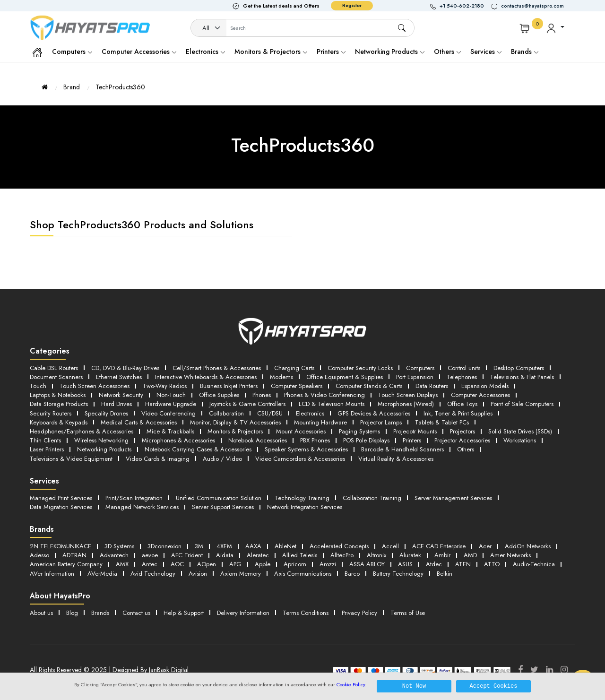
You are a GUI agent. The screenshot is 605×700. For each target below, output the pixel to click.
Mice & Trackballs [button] (170, 431)
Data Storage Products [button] (59, 404)
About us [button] (41, 613)
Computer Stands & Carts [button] (369, 386)
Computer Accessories (139, 52)
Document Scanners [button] (56, 377)
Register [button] (352, 5)
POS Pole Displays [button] (366, 440)
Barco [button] (352, 574)
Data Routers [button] (432, 386)
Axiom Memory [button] (241, 574)
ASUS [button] (405, 564)
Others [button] (466, 449)
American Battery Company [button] (66, 564)
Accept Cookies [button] (494, 686)
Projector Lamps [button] (381, 422)
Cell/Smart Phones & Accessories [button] (217, 368)
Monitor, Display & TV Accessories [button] (235, 422)
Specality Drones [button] (106, 413)
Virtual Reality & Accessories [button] (396, 459)
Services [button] (486, 52)
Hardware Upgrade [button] (171, 404)
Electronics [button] (310, 413)
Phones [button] (262, 395)
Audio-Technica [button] (534, 564)
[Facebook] (520, 670)
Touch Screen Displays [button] (408, 395)
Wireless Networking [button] (101, 440)
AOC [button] (177, 564)
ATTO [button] (492, 564)
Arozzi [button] (328, 564)
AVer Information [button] (52, 574)
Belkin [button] (445, 574)
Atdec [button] (434, 564)
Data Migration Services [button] (61, 507)
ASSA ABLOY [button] (367, 564)
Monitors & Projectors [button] (235, 431)
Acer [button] (485, 546)
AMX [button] (122, 564)
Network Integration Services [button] (305, 507)
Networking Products (390, 52)
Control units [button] (464, 368)
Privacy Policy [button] (359, 613)
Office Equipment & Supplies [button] (345, 377)
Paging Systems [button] (359, 431)
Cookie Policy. (351, 684)
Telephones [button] (462, 377)
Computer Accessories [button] (480, 395)
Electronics (205, 52)
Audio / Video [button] (222, 459)
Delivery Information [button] (243, 613)
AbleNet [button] (285, 546)
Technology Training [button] (302, 498)
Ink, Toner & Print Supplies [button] (458, 413)
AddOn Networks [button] (528, 546)
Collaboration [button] (226, 413)
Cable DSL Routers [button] (54, 368)
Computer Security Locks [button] (360, 368)
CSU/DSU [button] (270, 413)
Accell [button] (390, 546)
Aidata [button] (225, 555)
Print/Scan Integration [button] (134, 498)
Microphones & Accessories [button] (178, 440)
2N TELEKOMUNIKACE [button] (60, 546)
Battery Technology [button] (398, 574)
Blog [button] (72, 613)
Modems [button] (281, 377)
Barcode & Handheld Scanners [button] (402, 449)
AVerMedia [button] (102, 574)
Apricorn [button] (295, 564)
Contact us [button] (136, 613)
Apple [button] (263, 564)
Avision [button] (198, 574)
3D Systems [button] (119, 546)
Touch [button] (38, 386)
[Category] (209, 28)
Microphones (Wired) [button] (406, 404)
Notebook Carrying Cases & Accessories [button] (198, 449)
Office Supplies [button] (219, 395)
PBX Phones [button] (315, 440)
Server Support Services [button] (223, 507)
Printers (331, 52)
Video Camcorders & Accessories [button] (300, 459)
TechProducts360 (120, 87)
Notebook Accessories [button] (258, 440)
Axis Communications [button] (303, 574)
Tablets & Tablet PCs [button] (442, 422)
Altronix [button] (376, 555)
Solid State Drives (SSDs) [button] (520, 431)
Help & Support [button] (184, 613)
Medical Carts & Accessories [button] (139, 422)
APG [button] (235, 564)
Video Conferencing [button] (169, 413)
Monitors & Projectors (271, 52)
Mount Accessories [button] (301, 431)
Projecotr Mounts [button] (415, 431)
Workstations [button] (520, 440)
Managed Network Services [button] (142, 507)
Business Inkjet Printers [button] (229, 386)
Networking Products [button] (104, 449)
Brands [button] (525, 52)
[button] (461, 6)
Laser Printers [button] (47, 449)
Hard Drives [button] (117, 404)
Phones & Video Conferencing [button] (324, 395)
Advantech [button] (114, 555)
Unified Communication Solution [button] (219, 498)
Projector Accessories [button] (462, 440)
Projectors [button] (462, 431)
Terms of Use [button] (408, 613)
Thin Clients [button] (45, 440)
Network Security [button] (121, 395)
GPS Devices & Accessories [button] (374, 413)
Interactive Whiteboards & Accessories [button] (206, 377)
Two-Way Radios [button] (165, 386)
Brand (72, 87)
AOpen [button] (207, 564)
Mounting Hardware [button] (320, 422)
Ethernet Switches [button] (119, 377)
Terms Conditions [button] (306, 613)
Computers (72, 52)
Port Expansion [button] (415, 377)
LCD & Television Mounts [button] (332, 404)
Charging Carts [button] (294, 368)
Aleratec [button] (258, 555)
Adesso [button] (39, 555)
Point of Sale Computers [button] (522, 404)
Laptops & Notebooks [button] (58, 395)
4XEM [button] (224, 546)
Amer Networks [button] (510, 555)
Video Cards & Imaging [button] (158, 459)
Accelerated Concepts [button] (339, 546)
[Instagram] (564, 670)
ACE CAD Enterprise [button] (439, 546)
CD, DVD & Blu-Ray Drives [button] (125, 368)
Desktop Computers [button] (519, 368)
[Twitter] (534, 670)
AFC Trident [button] (187, 555)
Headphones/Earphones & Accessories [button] (82, 431)
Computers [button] (420, 368)
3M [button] (199, 546)
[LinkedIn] (549, 670)
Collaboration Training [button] (372, 498)
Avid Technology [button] (153, 574)
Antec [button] (150, 564)
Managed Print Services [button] (61, 498)
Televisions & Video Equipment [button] (71, 459)
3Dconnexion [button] (164, 546)
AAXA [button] (253, 546)
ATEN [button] (463, 564)
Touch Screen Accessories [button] (95, 386)
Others (447, 52)
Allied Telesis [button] (300, 555)
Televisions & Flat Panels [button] (522, 377)
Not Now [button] (414, 686)
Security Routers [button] (51, 413)
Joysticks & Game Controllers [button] (247, 404)
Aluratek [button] (410, 555)
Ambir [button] (442, 555)
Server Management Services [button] (453, 498)
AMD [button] (470, 555)
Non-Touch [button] (171, 395)
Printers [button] (412, 440)
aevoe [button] (150, 555)
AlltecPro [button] (342, 555)
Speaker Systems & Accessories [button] (306, 449)
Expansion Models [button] (485, 386)
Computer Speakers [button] (297, 386)
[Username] (312, 28)
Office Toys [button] (462, 404)
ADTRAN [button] (74, 555)
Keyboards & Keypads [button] (59, 422)
